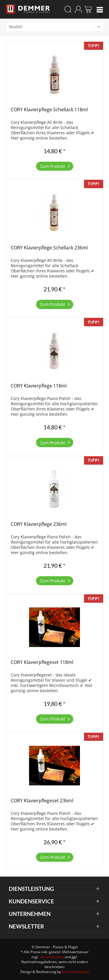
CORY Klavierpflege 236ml (39, 524)
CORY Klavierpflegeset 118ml (42, 662)
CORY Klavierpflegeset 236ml (42, 801)
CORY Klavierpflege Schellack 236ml (49, 248)
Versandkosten (52, 957)
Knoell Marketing (75, 972)
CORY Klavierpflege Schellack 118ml (49, 110)
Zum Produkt (55, 165)
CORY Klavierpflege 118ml (39, 386)
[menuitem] (100, 9)
